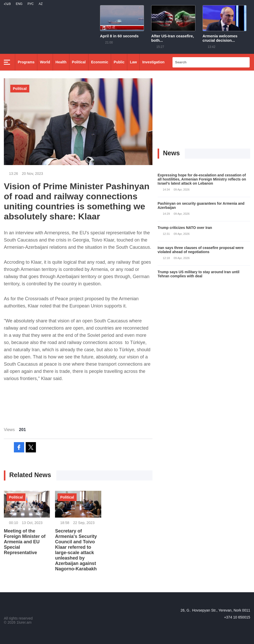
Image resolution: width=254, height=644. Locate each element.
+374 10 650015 (237, 617)
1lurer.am (24, 622)
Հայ (7, 4)
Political (79, 62)
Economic (100, 62)
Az (40, 4)
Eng (19, 4)
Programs (26, 62)
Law (133, 62)
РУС (31, 4)
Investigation (153, 62)
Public (119, 62)
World (45, 62)
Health (61, 62)
